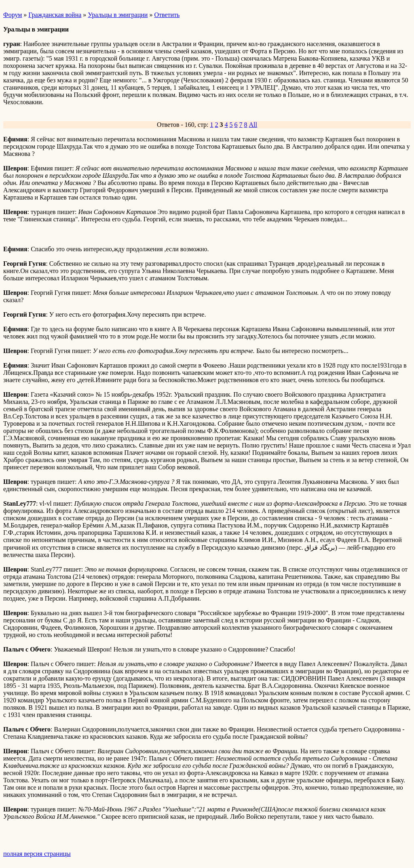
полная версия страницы (37, 854)
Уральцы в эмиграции (118, 15)
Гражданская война (55, 15)
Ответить (167, 15)
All (253, 125)
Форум (13, 15)
